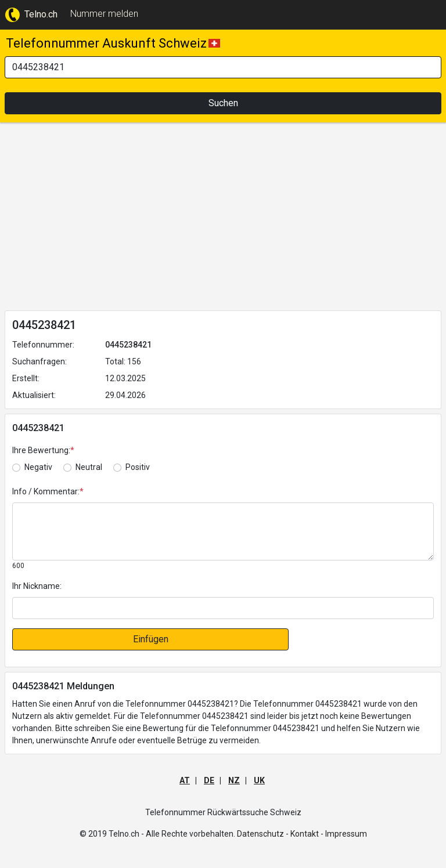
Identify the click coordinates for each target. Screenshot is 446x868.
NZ (234, 780)
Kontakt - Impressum (329, 834)
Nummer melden (104, 14)
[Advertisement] (223, 219)
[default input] (223, 608)
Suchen (223, 103)
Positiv (138, 467)
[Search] (223, 67)
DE (209, 780)
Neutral (89, 467)
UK (259, 780)
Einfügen (151, 639)
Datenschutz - (263, 834)
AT (185, 780)
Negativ (38, 467)
